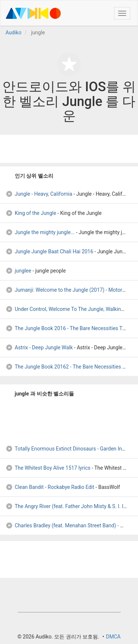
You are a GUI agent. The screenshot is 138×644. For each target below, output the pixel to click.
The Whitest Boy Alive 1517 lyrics (48, 468)
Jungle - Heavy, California (39, 194)
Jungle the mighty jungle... (40, 232)
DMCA (113, 637)
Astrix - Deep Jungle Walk (39, 347)
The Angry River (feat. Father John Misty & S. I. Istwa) (71, 506)
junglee (18, 271)
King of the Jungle (31, 213)
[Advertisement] (69, 149)
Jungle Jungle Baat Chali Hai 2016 (49, 251)
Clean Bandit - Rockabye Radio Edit (50, 487)
